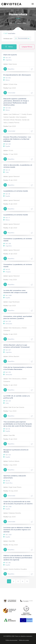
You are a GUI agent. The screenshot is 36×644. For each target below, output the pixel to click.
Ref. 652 (7, 78)
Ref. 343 (7, 144)
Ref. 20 (7, 170)
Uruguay (7, 272)
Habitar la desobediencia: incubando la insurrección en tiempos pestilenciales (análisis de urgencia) (18, 558)
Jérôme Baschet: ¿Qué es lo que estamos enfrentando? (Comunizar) (17, 346)
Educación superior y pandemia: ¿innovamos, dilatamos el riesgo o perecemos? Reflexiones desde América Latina (16, 102)
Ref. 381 (7, 563)
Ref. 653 (7, 108)
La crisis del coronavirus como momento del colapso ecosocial (15, 291)
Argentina (7, 60)
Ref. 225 (7, 372)
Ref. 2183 (7, 507)
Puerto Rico (8, 483)
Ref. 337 (7, 350)
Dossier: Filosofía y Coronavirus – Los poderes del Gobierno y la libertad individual (17, 139)
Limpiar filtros (27, 47)
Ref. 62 (7, 269)
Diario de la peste (10, 55)
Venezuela (8, 324)
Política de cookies (24, 640)
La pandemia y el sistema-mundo (16, 191)
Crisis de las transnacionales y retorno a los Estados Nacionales (18, 368)
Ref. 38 (7, 194)
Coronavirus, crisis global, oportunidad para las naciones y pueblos (18, 317)
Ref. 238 (7, 244)
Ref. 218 (7, 321)
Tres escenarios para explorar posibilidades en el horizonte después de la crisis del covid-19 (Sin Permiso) (18, 424)
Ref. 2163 (7, 535)
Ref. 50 (7, 429)
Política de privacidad (12, 640)
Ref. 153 (7, 58)
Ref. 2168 (7, 295)
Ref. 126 (7, 401)
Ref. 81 (7, 481)
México (7, 80)
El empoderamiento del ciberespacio (17, 75)
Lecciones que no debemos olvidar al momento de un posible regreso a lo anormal (17, 530)
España (7, 146)
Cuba (6, 172)
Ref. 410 (7, 455)
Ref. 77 (7, 218)
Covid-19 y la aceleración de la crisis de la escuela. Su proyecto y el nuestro (18, 503)
